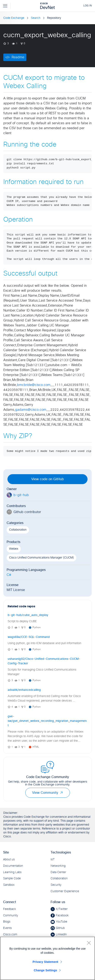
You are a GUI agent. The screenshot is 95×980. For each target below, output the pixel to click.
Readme (18, 57)
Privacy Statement (45, 962)
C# (9, 575)
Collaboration (18, 530)
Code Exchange (14, 18)
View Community (48, 793)
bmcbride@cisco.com (34, 385)
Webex (14, 549)
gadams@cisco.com (31, 410)
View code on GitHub (48, 479)
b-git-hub (21, 495)
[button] (61, 793)
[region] (47, 958)
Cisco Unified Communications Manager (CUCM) (41, 558)
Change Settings (46, 970)
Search (36, 18)
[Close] (89, 943)
